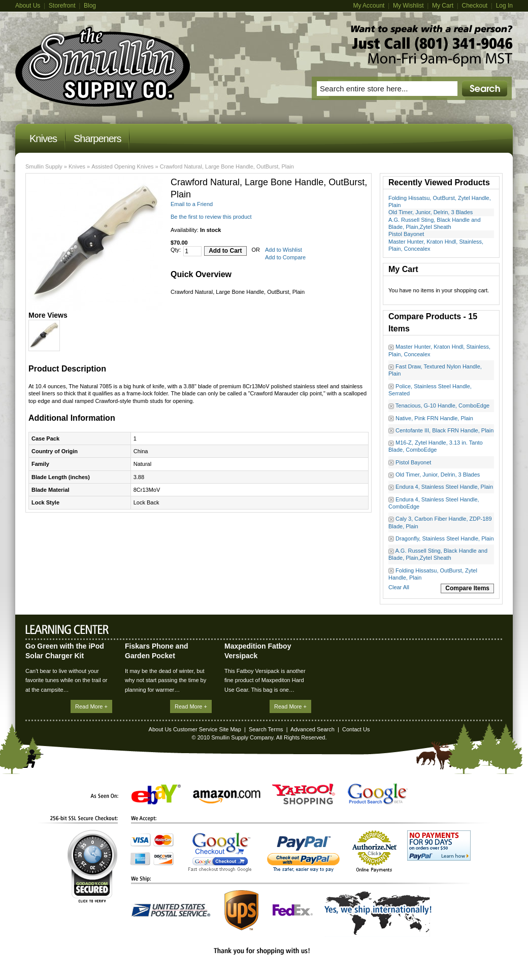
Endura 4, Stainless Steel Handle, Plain (444, 487)
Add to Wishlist (284, 250)
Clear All (399, 587)
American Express (140, 859)
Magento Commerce (103, 66)
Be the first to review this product (211, 217)
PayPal (303, 854)
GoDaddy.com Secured (92, 866)
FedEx (293, 910)
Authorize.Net (374, 851)
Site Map (230, 729)
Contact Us (356, 729)
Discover (163, 859)
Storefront (62, 6)
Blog (90, 6)
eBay (156, 795)
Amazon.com (227, 797)
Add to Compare (285, 257)
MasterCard (163, 840)
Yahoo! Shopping (304, 794)
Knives (77, 166)
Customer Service (195, 729)
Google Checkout (220, 852)
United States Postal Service (171, 910)
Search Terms (266, 729)
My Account (369, 6)
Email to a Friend (192, 204)
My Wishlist (408, 6)
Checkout (474, 6)
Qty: (176, 250)
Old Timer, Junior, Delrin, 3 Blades (431, 212)
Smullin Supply (44, 166)
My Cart (443, 6)
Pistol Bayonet (406, 234)
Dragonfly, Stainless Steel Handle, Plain (445, 538)
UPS (241, 910)
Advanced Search (312, 729)
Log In (504, 6)
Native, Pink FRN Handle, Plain (434, 418)
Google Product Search (378, 794)
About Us (28, 6)
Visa (141, 840)
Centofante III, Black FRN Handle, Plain (444, 430)
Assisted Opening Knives (122, 166)
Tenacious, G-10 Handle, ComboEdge (442, 405)
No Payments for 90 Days (439, 846)
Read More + (91, 706)
